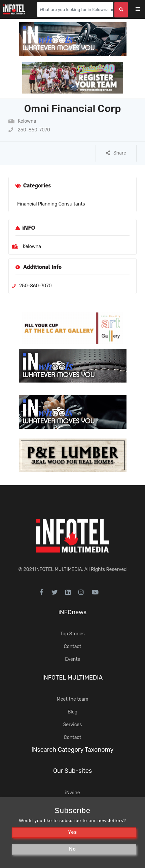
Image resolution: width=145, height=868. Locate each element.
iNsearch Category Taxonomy (73, 750)
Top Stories (72, 634)
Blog (72, 712)
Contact (72, 647)
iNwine (72, 793)
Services (73, 725)
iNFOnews (73, 612)
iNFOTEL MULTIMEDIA (59, 569)
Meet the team (73, 699)
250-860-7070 (29, 130)
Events (72, 659)
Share (116, 153)
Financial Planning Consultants (51, 204)
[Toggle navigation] (142, 10)
